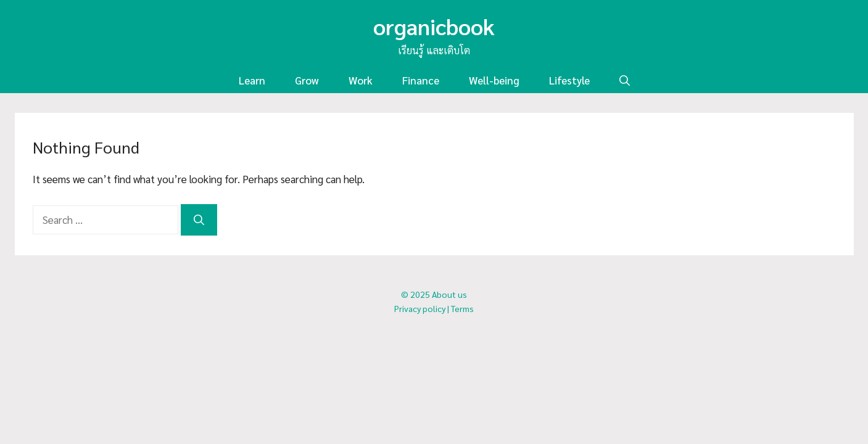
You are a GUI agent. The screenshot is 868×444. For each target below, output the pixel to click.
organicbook (434, 26)
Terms (462, 308)
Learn (252, 80)
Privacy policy (420, 308)
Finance (421, 80)
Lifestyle (569, 80)
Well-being (494, 80)
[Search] (199, 220)
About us (449, 294)
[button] (625, 80)
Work (361, 80)
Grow (307, 80)
